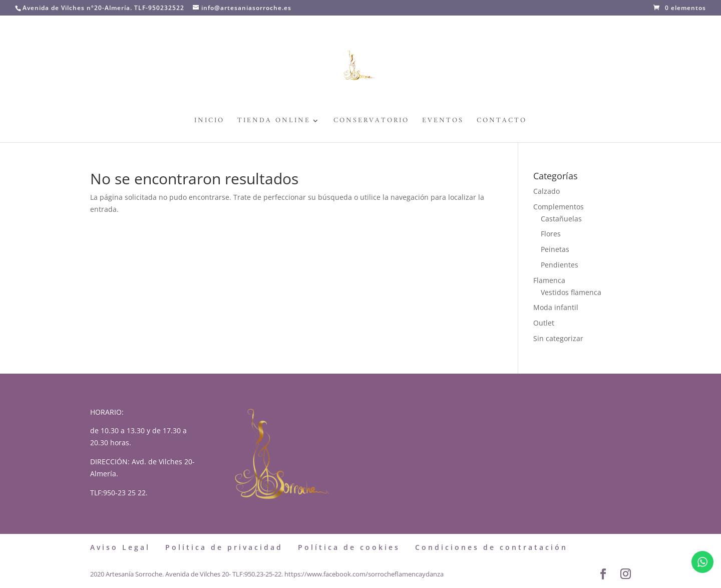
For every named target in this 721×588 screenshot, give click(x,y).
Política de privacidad (224, 547)
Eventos (443, 122)
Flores (551, 234)
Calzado (547, 191)
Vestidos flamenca (571, 292)
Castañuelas (561, 219)
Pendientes (560, 265)
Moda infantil (556, 307)
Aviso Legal (120, 547)
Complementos (559, 207)
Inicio (209, 122)
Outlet (544, 323)
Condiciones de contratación (491, 547)
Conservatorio (371, 122)
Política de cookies (349, 547)
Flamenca (549, 280)
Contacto (502, 122)
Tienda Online (274, 122)
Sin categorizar (558, 338)
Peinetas (555, 249)
